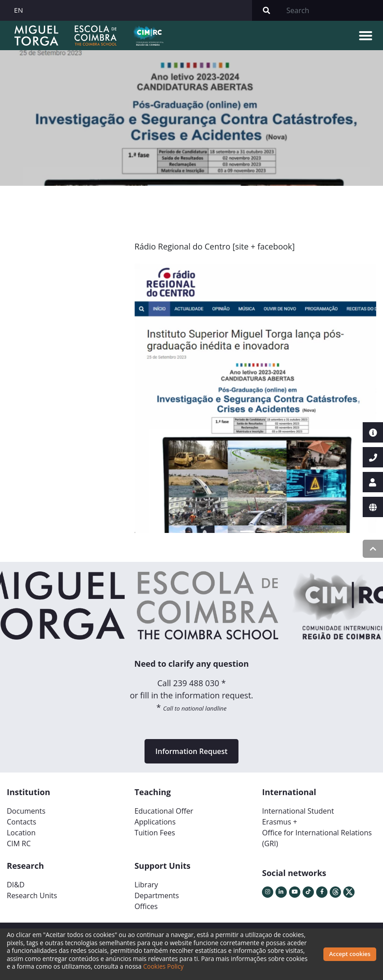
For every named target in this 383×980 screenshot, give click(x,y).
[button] (153, 402)
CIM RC (19, 843)
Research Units (32, 895)
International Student (298, 811)
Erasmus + (280, 822)
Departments (157, 895)
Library (146, 885)
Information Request (191, 751)
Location (21, 833)
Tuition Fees (155, 833)
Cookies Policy (163, 966)
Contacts (21, 822)
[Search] (332, 10)
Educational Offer (164, 811)
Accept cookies (350, 954)
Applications (155, 822)
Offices (146, 906)
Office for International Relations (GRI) (317, 838)
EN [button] (19, 10)
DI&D (16, 885)
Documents (26, 811)
